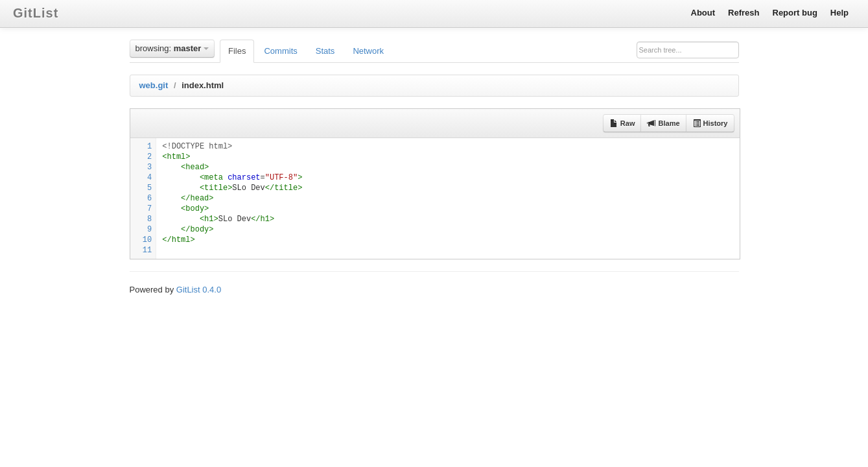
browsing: (172, 48)
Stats (325, 51)
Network (368, 51)
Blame (663, 123)
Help (839, 13)
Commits (280, 51)
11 (147, 250)
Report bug (795, 13)
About (703, 13)
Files (237, 51)
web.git (154, 85)
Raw (622, 123)
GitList (36, 13)
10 (147, 240)
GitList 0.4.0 (199, 290)
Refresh (744, 13)
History (710, 123)
